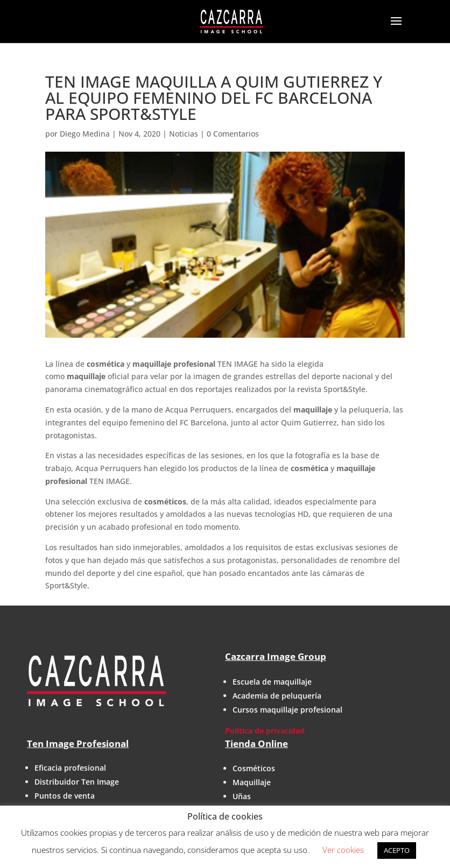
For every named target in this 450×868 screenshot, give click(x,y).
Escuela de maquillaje (272, 682)
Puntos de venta (65, 796)
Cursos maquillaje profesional (287, 710)
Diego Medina (85, 134)
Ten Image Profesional (78, 744)
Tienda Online (256, 744)
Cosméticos (254, 768)
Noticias (184, 134)
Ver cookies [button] (343, 850)
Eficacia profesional (70, 768)
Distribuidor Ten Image (77, 782)
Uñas (242, 796)
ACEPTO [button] (397, 850)
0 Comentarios (233, 134)
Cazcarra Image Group (276, 656)
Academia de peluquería (277, 696)
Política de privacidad (265, 731)
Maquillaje (252, 782)
